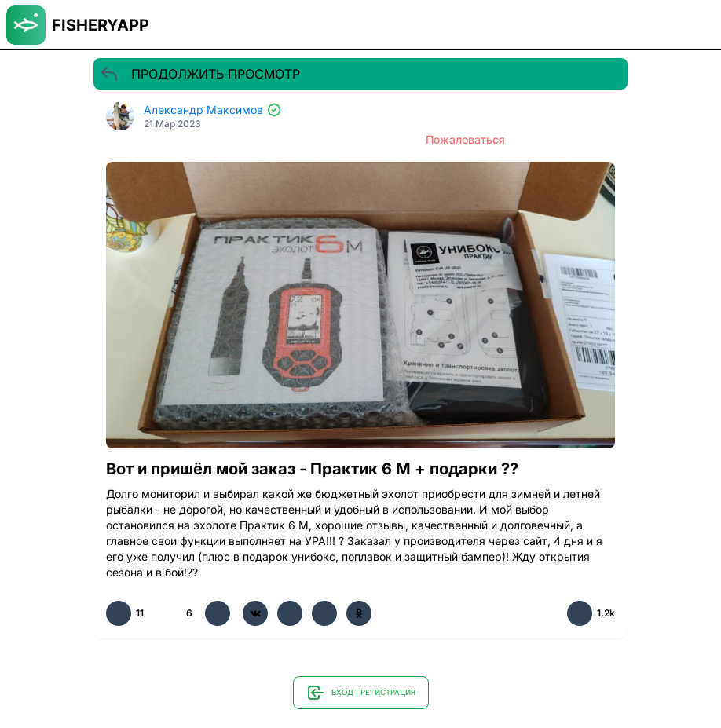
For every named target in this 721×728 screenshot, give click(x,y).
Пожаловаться (465, 139)
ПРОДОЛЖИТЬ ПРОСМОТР (200, 74)
